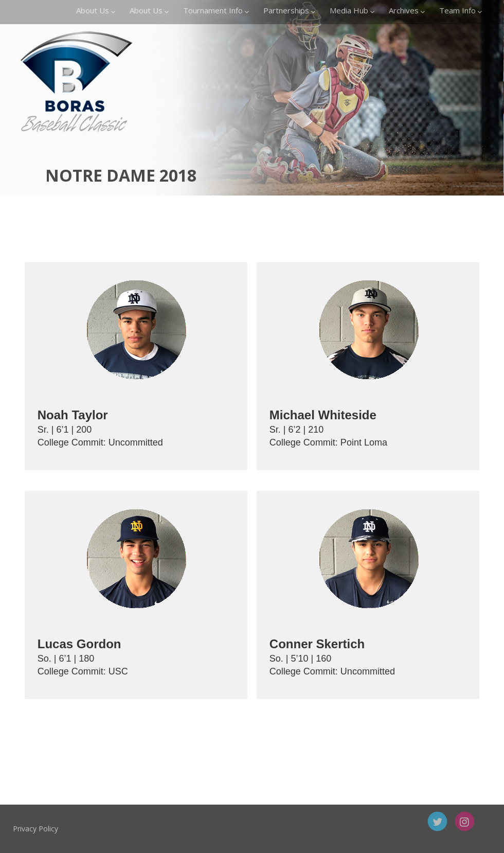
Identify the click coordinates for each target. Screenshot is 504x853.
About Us (96, 10)
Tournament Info (216, 10)
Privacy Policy (65, 829)
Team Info (461, 10)
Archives (407, 10)
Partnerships (289, 10)
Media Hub (352, 10)
